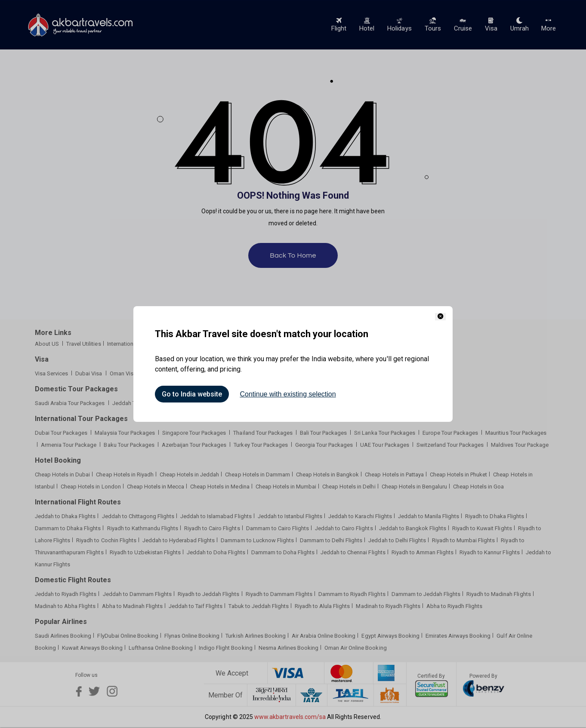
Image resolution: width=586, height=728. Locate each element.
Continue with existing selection (288, 394)
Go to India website (192, 394)
